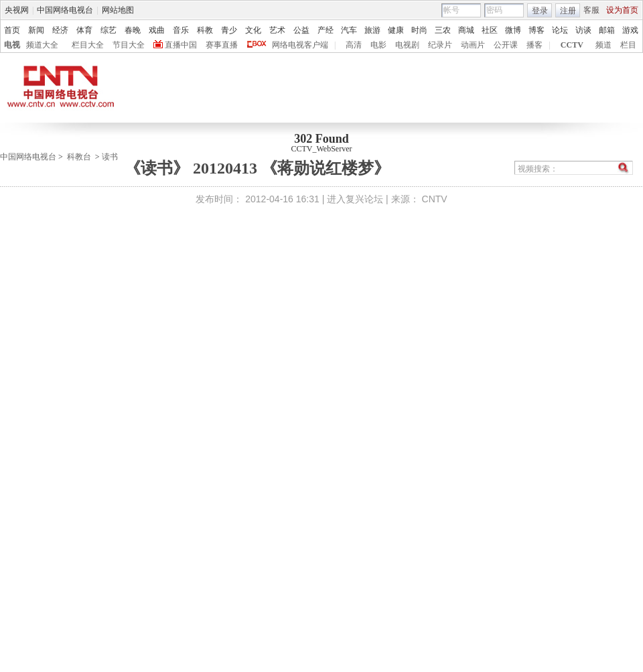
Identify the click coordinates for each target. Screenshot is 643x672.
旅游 (372, 30)
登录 (540, 11)
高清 (354, 45)
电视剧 (407, 45)
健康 (396, 30)
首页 (12, 30)
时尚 (419, 30)
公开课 (506, 45)
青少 (229, 30)
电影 (378, 45)
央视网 (17, 10)
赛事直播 (222, 45)
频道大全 (42, 45)
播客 (534, 45)
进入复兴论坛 (355, 199)
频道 (603, 45)
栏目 (628, 45)
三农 (443, 30)
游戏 (630, 30)
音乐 (181, 30)
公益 (301, 30)
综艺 (109, 30)
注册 (568, 11)
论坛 (560, 30)
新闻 (36, 30)
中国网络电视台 (65, 10)
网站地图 (118, 10)
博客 (537, 30)
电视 (12, 45)
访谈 (583, 30)
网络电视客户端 (300, 45)
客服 (591, 10)
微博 (513, 30)
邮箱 (607, 30)
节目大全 (129, 45)
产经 (326, 30)
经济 (60, 30)
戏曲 (157, 30)
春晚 (133, 30)
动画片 (473, 45)
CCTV (572, 45)
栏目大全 (88, 45)
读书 (110, 157)
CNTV (435, 199)
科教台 (79, 157)
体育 (84, 30)
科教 (205, 30)
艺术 (277, 30)
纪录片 (440, 45)
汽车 (349, 30)
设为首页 (622, 10)
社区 (490, 30)
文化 (253, 30)
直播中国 (181, 45)
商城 (466, 30)
